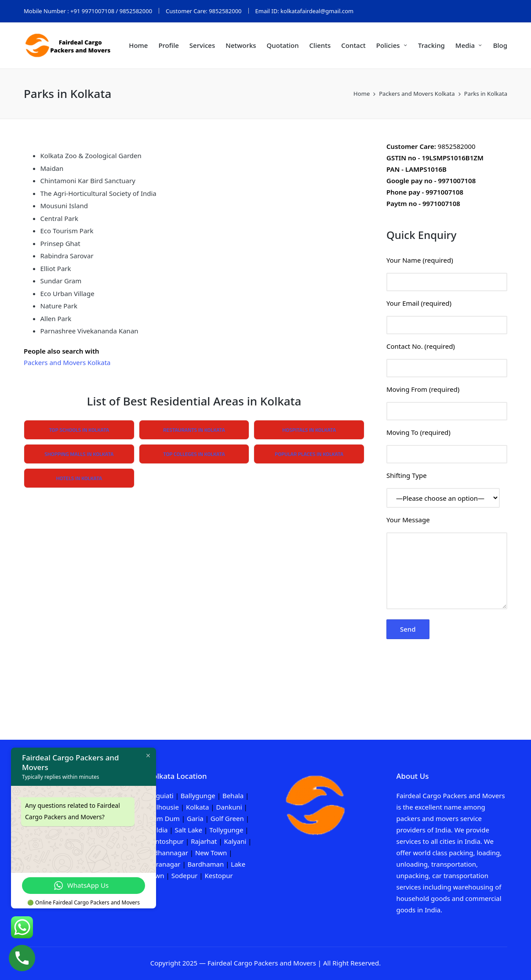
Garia (195, 818)
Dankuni (229, 807)
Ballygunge (198, 796)
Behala (233, 796)
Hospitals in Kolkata (309, 430)
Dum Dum (164, 818)
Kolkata (198, 807)
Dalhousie (164, 807)
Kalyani (236, 841)
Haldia (158, 830)
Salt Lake (189, 830)
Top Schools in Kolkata (79, 430)
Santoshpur (166, 841)
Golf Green (226, 818)
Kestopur (218, 875)
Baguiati (161, 796)
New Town (211, 853)
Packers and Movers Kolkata (67, 362)
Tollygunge (226, 830)
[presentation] (453, 663)
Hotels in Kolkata (79, 478)
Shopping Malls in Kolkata (79, 454)
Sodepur (185, 875)
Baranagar (164, 864)
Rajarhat (204, 841)
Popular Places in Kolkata (309, 454)
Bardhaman (206, 864)
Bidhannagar (168, 853)
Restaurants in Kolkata (194, 430)
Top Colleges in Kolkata (194, 454)
